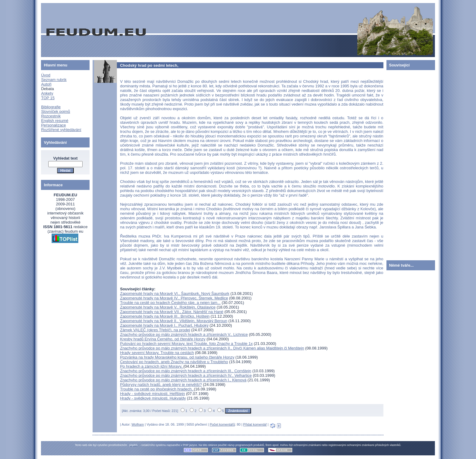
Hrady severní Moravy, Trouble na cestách (157, 353)
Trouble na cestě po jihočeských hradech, (157, 389)
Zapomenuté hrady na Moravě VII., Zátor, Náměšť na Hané (172, 312)
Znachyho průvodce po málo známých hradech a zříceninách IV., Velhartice (186, 375)
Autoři (46, 84)
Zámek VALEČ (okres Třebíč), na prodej (155, 330)
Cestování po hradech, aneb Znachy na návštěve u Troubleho (174, 362)
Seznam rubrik (54, 80)
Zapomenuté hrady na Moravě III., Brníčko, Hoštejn (165, 316)
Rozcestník (51, 116)
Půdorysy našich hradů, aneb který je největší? (161, 385)
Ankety (47, 93)
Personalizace (53, 125)
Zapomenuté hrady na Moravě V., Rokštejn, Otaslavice (168, 307)
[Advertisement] (405, 164)
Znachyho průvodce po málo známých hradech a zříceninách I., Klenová (183, 380)
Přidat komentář (255, 424)
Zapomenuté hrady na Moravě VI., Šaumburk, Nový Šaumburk (175, 294)
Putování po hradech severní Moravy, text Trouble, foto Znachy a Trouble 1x (186, 344)
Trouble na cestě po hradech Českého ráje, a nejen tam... (170, 303)
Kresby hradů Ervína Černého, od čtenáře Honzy (163, 339)
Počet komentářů (222, 424)
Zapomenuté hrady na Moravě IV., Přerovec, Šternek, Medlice (174, 298)
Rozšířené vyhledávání (61, 130)
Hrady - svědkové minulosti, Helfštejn (152, 394)
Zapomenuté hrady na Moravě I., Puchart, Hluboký (164, 325)
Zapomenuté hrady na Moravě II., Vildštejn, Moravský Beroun (173, 321)
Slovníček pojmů (55, 111)
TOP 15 (48, 98)
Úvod (46, 75)
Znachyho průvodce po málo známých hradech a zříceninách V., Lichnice (184, 334)
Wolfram (138, 424)
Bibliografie (51, 107)
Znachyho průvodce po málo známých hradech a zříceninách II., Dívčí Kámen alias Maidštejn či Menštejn (212, 348)
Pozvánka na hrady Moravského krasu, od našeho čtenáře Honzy (177, 357)
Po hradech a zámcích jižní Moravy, (152, 366)
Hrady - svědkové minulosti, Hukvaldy (153, 398)
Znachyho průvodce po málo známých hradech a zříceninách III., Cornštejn (185, 371)
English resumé (55, 121)
